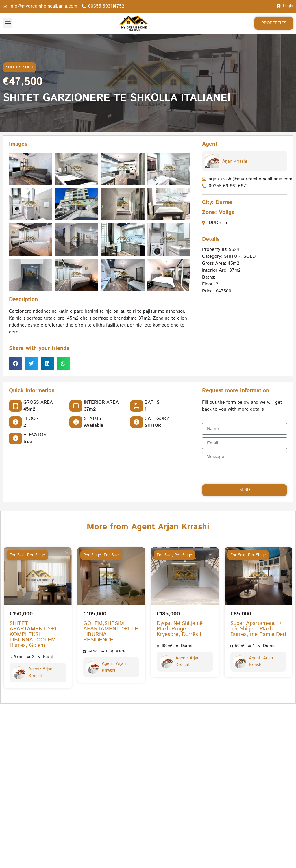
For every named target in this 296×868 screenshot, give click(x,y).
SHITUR (13, 67)
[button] (8, 23)
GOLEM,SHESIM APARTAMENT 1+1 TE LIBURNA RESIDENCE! (111, 632)
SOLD (28, 67)
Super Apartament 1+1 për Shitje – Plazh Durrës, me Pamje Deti (258, 629)
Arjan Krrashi (235, 161)
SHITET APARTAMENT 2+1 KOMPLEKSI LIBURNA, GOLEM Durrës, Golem (33, 634)
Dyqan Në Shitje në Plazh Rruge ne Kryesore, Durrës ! (180, 629)
